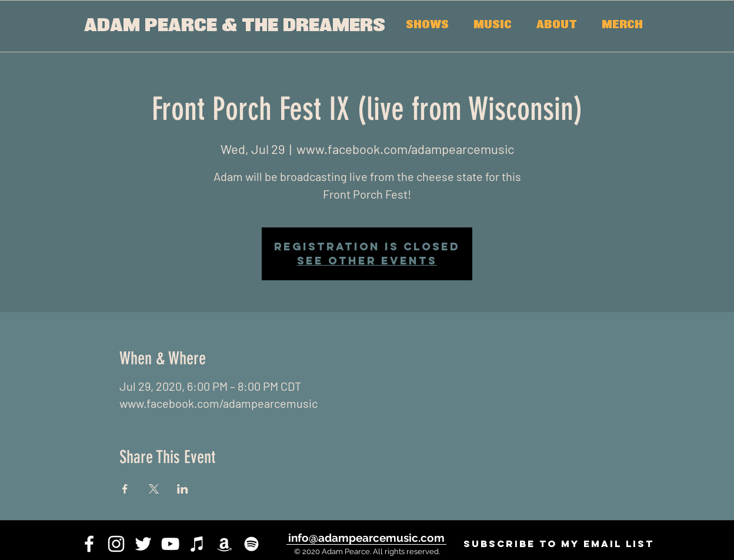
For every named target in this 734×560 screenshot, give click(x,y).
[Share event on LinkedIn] (183, 489)
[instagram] (116, 544)
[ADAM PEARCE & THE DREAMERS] (234, 26)
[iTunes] (197, 544)
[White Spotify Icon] (251, 544)
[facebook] (89, 544)
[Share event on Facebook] (125, 489)
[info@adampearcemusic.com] (366, 538)
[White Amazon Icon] (224, 544)
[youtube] (170, 544)
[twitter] (143, 544)
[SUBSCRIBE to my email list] (558, 544)
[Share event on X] (154, 489)
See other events (367, 261)
